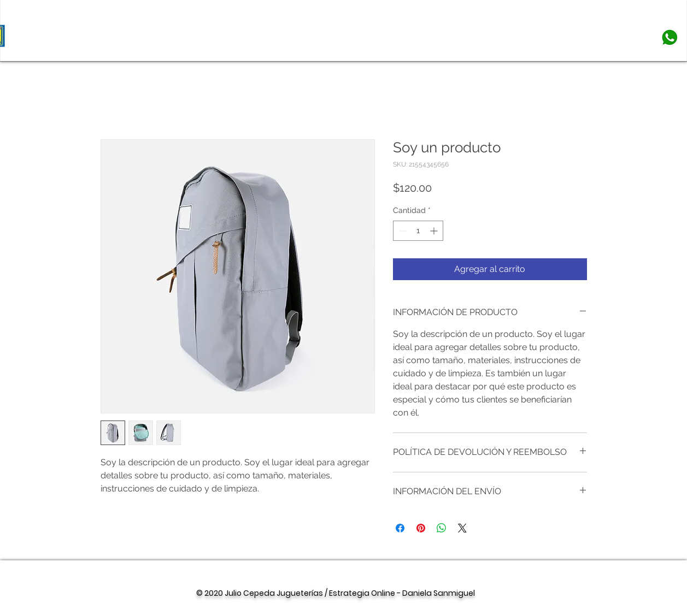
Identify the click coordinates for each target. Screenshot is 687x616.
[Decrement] (401, 231)
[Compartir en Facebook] (400, 528)
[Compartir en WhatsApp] (442, 528)
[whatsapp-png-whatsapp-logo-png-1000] (670, 38)
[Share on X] (462, 528)
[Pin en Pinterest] (421, 528)
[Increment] (435, 231)
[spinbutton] (418, 231)
